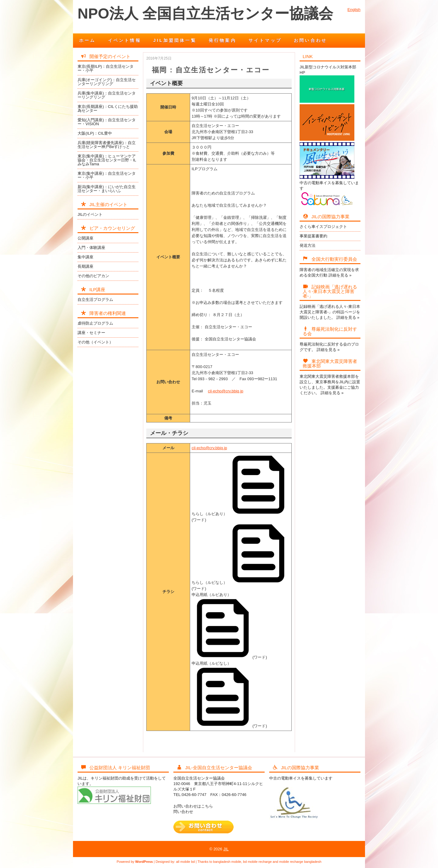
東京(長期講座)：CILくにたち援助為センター (108, 108)
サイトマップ (265, 40)
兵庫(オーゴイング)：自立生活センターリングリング (107, 82)
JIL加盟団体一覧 (175, 40)
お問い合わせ (310, 40)
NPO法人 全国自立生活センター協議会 (205, 14)
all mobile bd (186, 862)
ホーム (87, 40)
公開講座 (85, 238)
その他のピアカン (93, 276)
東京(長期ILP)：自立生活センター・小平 (106, 68)
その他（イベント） (95, 342)
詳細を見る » (340, 275)
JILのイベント (90, 214)
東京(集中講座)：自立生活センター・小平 (107, 175)
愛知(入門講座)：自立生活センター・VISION (107, 122)
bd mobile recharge (257, 862)
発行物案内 (222, 40)
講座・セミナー (91, 333)
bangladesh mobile (227, 862)
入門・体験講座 (91, 248)
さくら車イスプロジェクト (323, 227)
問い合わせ (183, 812)
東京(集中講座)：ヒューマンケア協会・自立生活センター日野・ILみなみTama (107, 160)
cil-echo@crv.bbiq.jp (226, 391)
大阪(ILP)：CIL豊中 (95, 133)
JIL (226, 849)
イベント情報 (125, 40)
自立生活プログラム (95, 300)
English (354, 10)
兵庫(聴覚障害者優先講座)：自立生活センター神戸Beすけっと (107, 145)
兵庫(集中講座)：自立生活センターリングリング (107, 95)
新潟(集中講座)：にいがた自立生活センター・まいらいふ (107, 189)
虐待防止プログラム (95, 323)
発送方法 (308, 245)
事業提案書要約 (313, 236)
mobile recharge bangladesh (300, 862)
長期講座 (85, 266)
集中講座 (85, 257)
